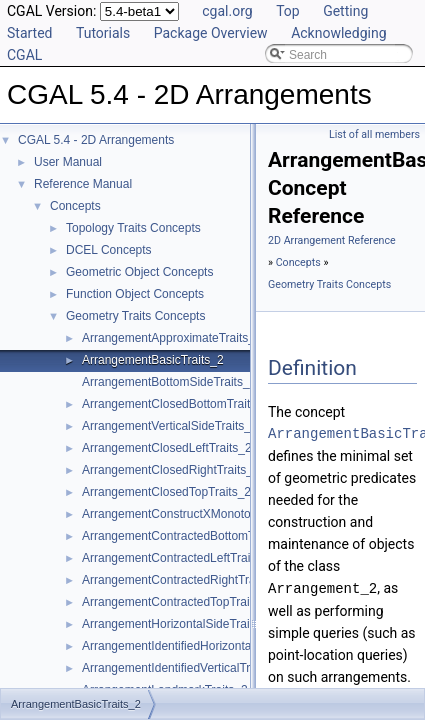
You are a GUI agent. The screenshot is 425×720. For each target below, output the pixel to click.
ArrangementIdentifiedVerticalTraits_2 (182, 668)
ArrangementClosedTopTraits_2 (166, 492)
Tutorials (103, 33)
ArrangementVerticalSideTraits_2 (170, 426)
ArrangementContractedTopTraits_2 (177, 602)
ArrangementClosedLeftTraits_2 (167, 448)
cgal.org (227, 11)
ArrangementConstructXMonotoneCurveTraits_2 (210, 514)
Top (288, 11)
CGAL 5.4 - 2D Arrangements (96, 140)
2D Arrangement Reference (332, 240)
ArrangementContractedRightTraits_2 (181, 580)
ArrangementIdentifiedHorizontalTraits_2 (189, 646)
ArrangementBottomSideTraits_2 (169, 382)
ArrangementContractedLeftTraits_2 (177, 558)
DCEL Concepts (109, 250)
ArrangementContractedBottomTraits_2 (186, 536)
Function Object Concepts (135, 294)
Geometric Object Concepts (139, 272)
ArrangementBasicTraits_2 (153, 360)
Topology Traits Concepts (133, 228)
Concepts (75, 206)
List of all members (374, 134)
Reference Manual (83, 184)
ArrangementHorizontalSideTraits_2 (177, 624)
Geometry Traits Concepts (135, 316)
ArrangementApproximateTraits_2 (172, 338)
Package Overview (211, 33)
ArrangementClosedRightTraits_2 (171, 470)
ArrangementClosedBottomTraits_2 (176, 404)
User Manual (68, 162)
